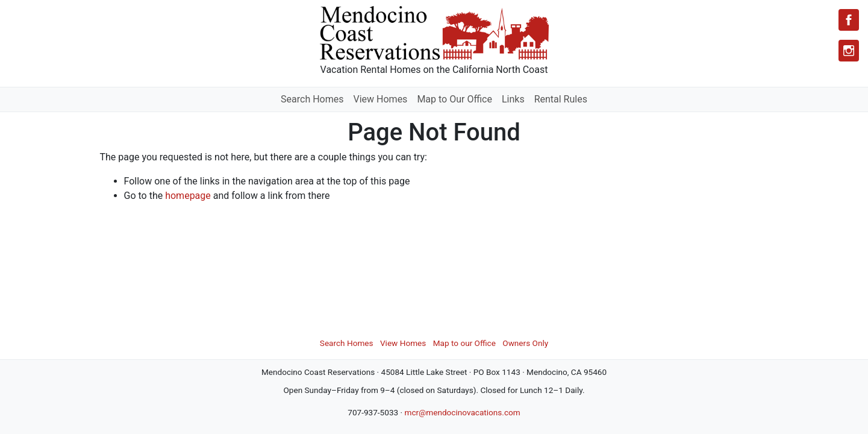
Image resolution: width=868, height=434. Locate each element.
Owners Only (525, 343)
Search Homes (312, 99)
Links (513, 99)
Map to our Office (464, 343)
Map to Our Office (454, 99)
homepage (188, 196)
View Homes (381, 99)
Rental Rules (561, 99)
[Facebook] (849, 20)
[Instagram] (849, 51)
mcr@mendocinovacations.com (462, 412)
